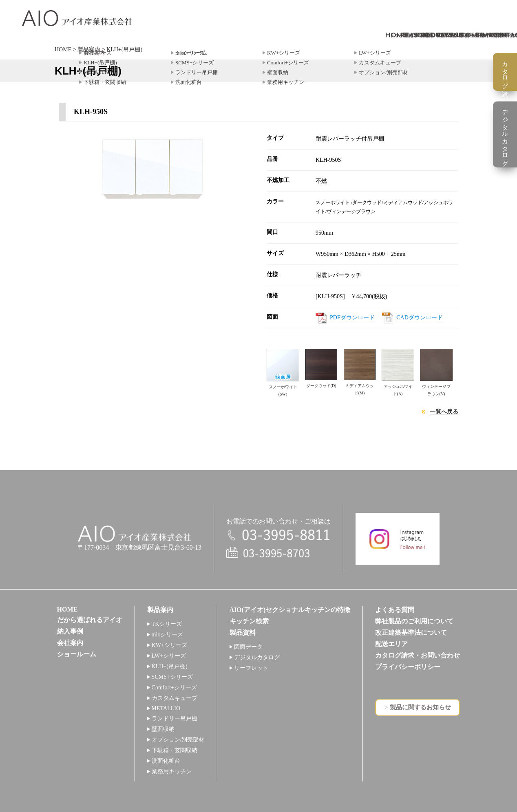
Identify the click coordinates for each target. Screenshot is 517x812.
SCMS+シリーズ (172, 677)
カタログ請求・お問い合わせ (418, 655)
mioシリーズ (168, 635)
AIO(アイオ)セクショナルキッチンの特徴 (290, 610)
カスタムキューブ (175, 698)
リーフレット (251, 668)
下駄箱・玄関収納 (175, 750)
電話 (278, 536)
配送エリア (391, 644)
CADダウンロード (420, 318)
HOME (63, 50)
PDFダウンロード (352, 318)
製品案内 (89, 50)
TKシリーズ (167, 624)
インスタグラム (398, 539)
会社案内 (70, 643)
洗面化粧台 (166, 761)
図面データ (248, 647)
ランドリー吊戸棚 (175, 718)
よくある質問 (395, 610)
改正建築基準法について (411, 633)
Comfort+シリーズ (174, 688)
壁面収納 (163, 729)
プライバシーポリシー (408, 667)
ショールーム (77, 654)
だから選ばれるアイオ (90, 620)
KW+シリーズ (169, 645)
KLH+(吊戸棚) (124, 50)
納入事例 (70, 631)
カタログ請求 (505, 72)
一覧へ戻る (444, 412)
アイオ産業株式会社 (77, 18)
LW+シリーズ (169, 656)
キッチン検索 (249, 621)
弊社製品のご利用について (414, 621)
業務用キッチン (172, 771)
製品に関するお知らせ (420, 707)
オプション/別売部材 (178, 740)
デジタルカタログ (257, 657)
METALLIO (166, 708)
